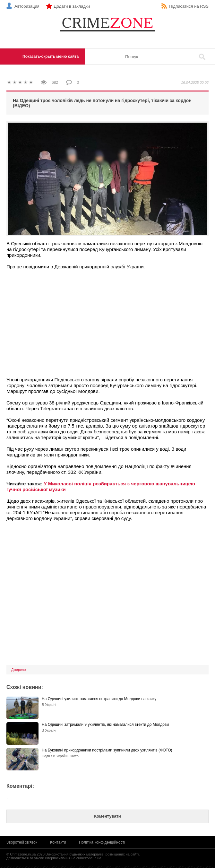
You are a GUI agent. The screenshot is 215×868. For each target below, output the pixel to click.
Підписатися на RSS (189, 6)
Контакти (58, 842)
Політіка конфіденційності (102, 842)
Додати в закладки (72, 6)
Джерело (18, 670)
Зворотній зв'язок (22, 842)
